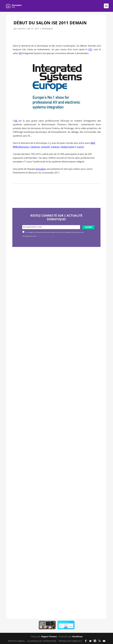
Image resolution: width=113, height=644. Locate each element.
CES (90, 49)
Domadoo (41, 169)
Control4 (45, 147)
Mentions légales (16, 641)
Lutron (80, 147)
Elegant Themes (49, 636)
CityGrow (35, 147)
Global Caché (67, 147)
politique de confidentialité (46, 236)
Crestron (55, 147)
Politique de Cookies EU (70, 641)
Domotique (47, 29)
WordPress (77, 636)
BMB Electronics (21, 147)
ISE (20, 53)
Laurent (21, 29)
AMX (93, 143)
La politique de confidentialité (42, 641)
